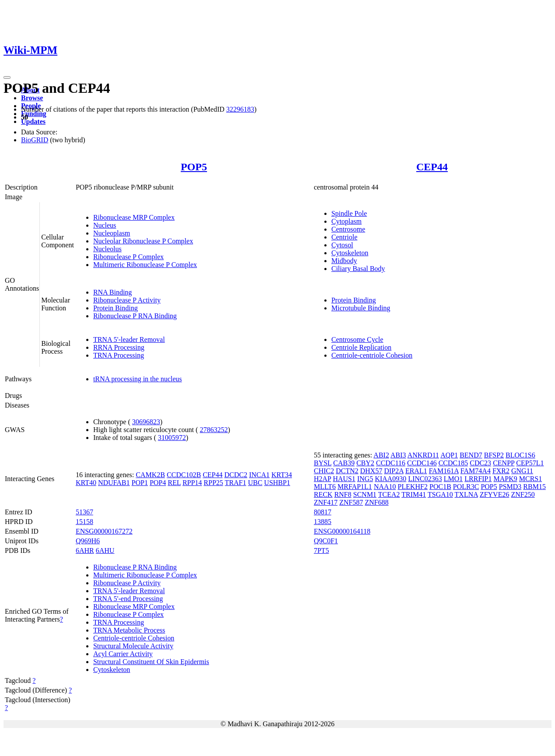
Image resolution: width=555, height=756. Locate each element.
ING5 (365, 479)
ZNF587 (351, 502)
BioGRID (35, 140)
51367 (84, 512)
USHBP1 (277, 483)
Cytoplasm (346, 221)
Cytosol (342, 245)
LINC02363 (425, 479)
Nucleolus (107, 249)
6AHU (105, 550)
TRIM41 (414, 494)
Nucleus (105, 225)
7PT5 (321, 550)
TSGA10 (440, 494)
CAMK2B (150, 475)
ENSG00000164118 (342, 531)
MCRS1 (530, 479)
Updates (33, 121)
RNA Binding (112, 292)
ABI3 (398, 455)
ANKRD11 (423, 455)
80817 (323, 512)
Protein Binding (116, 308)
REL (174, 483)
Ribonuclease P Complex (128, 257)
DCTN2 (347, 471)
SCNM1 (365, 494)
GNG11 (522, 471)
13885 (323, 522)
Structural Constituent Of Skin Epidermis (151, 662)
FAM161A (444, 471)
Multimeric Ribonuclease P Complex (145, 265)
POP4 (158, 483)
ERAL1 (416, 471)
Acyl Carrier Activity (123, 654)
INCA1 (259, 475)
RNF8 (343, 494)
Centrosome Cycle (357, 339)
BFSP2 (494, 455)
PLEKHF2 (413, 487)
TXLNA (466, 494)
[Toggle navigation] (7, 77)
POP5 (194, 167)
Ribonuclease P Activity (127, 300)
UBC (255, 483)
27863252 (214, 430)
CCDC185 (453, 463)
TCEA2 (389, 494)
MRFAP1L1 (355, 487)
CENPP (504, 463)
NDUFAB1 (114, 483)
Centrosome (348, 229)
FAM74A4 (476, 471)
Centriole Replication (361, 347)
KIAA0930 (390, 479)
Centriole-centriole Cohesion (372, 355)
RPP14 (192, 483)
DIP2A (393, 471)
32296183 (240, 109)
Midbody (344, 261)
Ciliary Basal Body (358, 269)
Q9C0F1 (326, 541)
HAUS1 (344, 479)
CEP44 (432, 167)
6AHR (85, 550)
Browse (32, 98)
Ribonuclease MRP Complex (134, 217)
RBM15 (534, 487)
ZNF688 (376, 502)
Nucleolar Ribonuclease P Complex (143, 241)
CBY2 (365, 463)
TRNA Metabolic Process (129, 630)
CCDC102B (184, 475)
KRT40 (86, 483)
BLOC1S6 (520, 455)
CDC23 (480, 463)
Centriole (344, 237)
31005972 (172, 438)
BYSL (323, 463)
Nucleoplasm (112, 233)
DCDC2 (235, 475)
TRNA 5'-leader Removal (129, 339)
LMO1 (453, 479)
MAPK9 (506, 479)
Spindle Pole (349, 213)
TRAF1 (236, 483)
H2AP (322, 479)
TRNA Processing (119, 355)
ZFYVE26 (495, 494)
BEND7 (471, 455)
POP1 (140, 483)
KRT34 (282, 475)
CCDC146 (422, 463)
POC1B (440, 487)
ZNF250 (523, 494)
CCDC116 (391, 463)
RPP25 (213, 483)
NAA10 (385, 487)
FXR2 (501, 471)
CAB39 (344, 463)
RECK (323, 494)
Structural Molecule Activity (133, 646)
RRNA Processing (119, 347)
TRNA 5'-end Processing (128, 599)
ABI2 (381, 455)
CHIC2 (324, 471)
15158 (84, 522)
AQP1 (449, 455)
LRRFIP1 (478, 479)
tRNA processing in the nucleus (138, 379)
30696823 (146, 422)
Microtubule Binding (361, 308)
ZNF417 (326, 502)
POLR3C (466, 487)
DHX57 (371, 471)
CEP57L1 (530, 463)
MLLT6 (325, 487)
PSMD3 (510, 487)
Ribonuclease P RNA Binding (135, 316)
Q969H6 (88, 541)
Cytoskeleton (350, 253)
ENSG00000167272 (104, 531)
